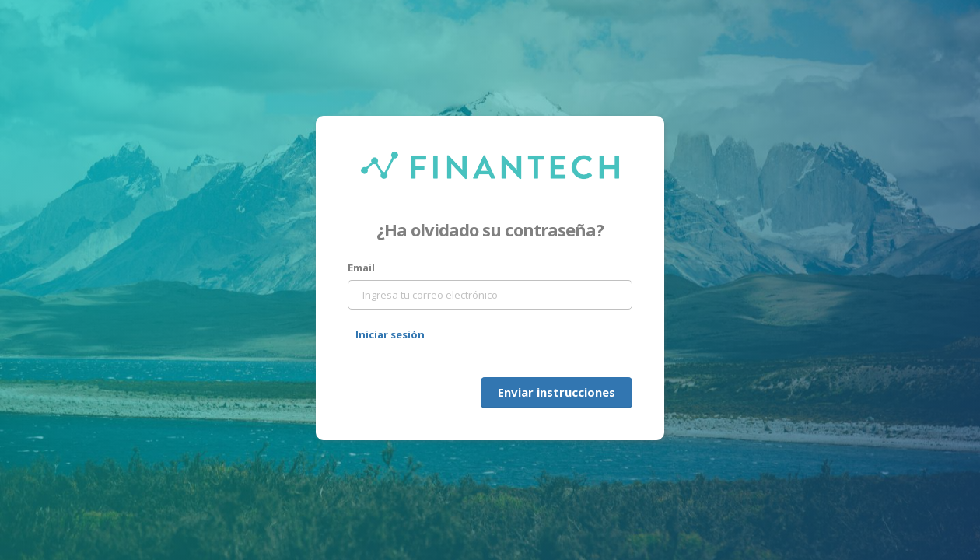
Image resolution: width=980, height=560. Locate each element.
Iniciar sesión (390, 334)
